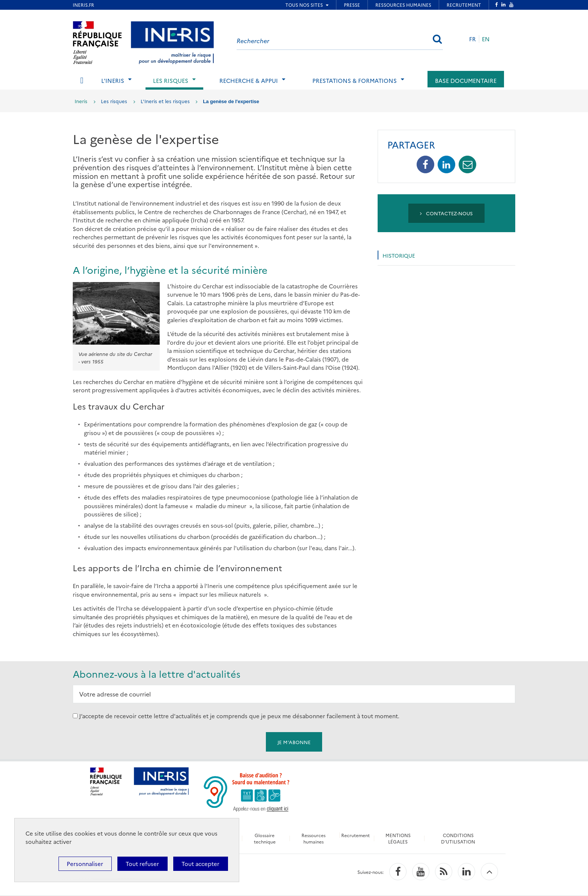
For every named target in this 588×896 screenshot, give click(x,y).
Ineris (81, 101)
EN (486, 39)
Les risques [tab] (171, 80)
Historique (399, 255)
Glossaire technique (264, 838)
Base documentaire (466, 80)
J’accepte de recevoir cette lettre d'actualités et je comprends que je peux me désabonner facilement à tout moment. (239, 716)
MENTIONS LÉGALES (398, 838)
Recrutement (356, 835)
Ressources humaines (313, 838)
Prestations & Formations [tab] (355, 80)
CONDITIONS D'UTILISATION (459, 838)
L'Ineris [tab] (113, 80)
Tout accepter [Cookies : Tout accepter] (200, 864)
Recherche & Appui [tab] (249, 80)
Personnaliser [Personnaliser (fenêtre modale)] (85, 864)
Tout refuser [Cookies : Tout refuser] (142, 864)
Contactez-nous (446, 213)
